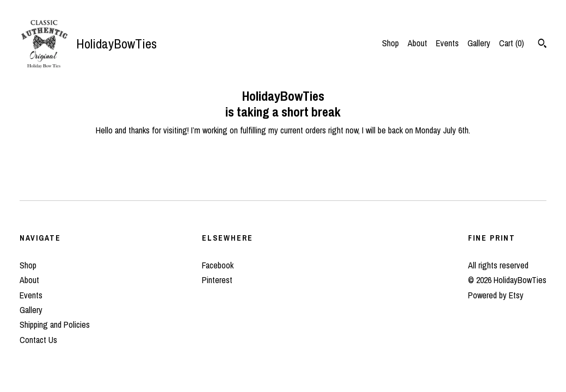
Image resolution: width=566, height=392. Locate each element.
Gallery (479, 43)
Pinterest (217, 280)
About (417, 43)
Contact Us (38, 340)
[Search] (542, 45)
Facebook (218, 265)
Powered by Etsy (496, 295)
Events (447, 43)
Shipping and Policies (55, 324)
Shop (390, 43)
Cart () (512, 43)
